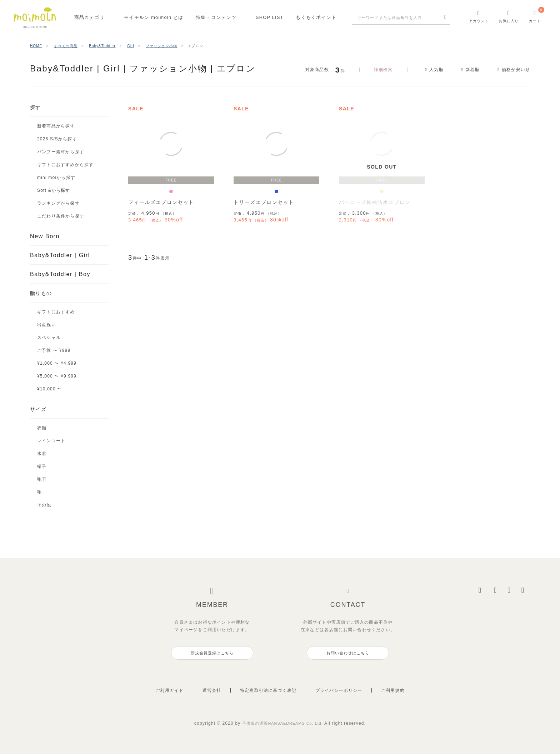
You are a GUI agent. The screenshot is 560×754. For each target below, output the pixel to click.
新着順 (470, 70)
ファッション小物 (161, 46)
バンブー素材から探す (61, 152)
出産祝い (47, 325)
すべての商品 (66, 46)
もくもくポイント (316, 17)
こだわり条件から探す (61, 216)
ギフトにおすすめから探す (65, 165)
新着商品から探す (56, 126)
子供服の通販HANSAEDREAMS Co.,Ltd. (283, 723)
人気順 (431, 70)
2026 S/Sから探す (57, 139)
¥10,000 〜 (50, 389)
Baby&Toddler (102, 46)
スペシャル (49, 338)
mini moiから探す (56, 178)
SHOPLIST (270, 17)
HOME (36, 46)
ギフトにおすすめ (56, 312)
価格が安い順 (516, 70)
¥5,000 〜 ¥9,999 (57, 376)
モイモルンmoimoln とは (154, 17)
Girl (131, 46)
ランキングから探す (58, 203)
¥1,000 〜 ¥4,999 (57, 363)
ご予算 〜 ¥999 (54, 350)
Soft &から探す (54, 190)
